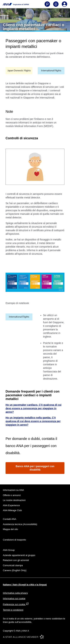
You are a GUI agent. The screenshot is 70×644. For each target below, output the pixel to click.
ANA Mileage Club (12, 510)
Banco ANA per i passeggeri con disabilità (35, 468)
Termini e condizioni (13, 610)
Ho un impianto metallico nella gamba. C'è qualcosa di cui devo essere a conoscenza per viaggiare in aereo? (33, 421)
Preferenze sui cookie (16, 604)
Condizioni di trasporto (14, 540)
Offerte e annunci (12, 495)
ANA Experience (11, 505)
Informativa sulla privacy (15, 593)
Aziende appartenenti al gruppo (19, 555)
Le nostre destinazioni (14, 500)
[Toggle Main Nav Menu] (56, 4)
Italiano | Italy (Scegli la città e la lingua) (25, 585)
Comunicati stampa (13, 565)
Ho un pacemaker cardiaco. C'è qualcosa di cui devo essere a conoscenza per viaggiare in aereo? (33, 408)
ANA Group (9, 550)
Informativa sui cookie (14, 598)
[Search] (47, 4)
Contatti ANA (9, 519)
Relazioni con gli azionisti (16, 560)
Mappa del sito (10, 529)
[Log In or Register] (64, 4)
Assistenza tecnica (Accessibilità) (20, 524)
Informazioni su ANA (13, 490)
